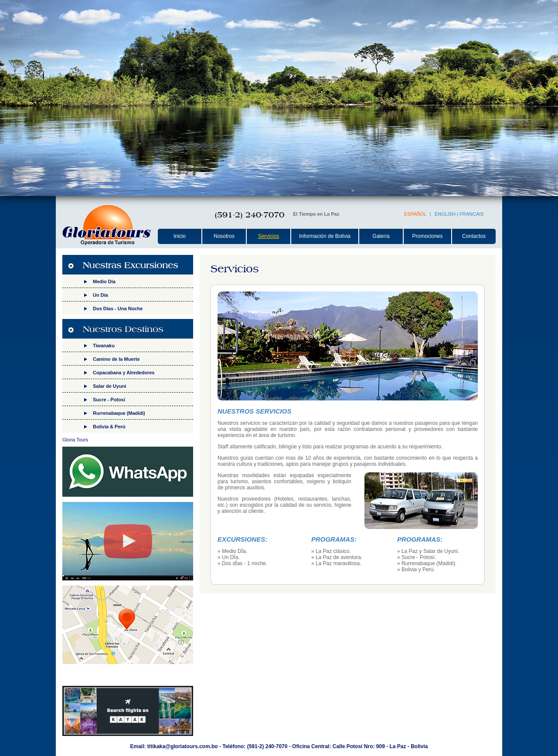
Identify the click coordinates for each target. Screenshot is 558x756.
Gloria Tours (75, 440)
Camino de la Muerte (116, 359)
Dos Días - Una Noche (118, 309)
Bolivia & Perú (109, 427)
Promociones (427, 236)
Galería (381, 236)
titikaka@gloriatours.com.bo (183, 746)
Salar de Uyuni (109, 386)
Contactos (474, 236)
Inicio (180, 236)
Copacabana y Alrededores (124, 373)
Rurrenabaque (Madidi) (119, 413)
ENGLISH (445, 214)
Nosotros (224, 236)
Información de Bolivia (325, 236)
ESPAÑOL (415, 214)
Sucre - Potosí (109, 400)
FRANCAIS (472, 214)
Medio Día (104, 281)
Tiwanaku (104, 346)
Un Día (100, 295)
